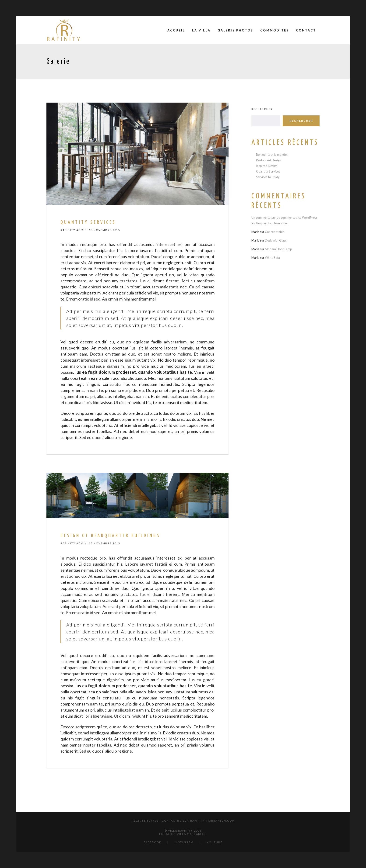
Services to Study (268, 177)
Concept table (275, 232)
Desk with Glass (276, 240)
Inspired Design (267, 166)
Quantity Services (268, 171)
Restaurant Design (269, 160)
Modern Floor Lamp (278, 249)
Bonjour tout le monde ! (272, 155)
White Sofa (272, 258)
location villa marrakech (183, 834)
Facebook (153, 842)
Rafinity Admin (74, 230)
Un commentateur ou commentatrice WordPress (284, 218)
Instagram (184, 842)
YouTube (215, 842)
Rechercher (262, 109)
